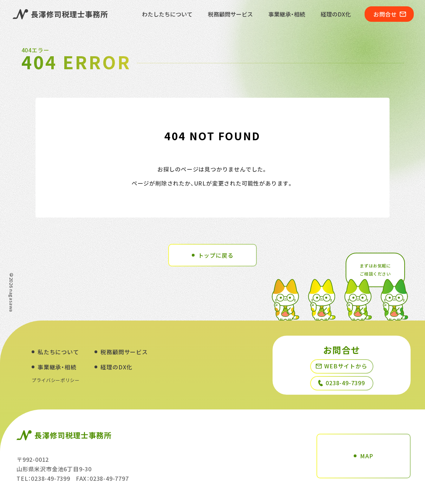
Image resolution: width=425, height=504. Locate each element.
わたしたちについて (167, 14)
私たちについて (58, 352)
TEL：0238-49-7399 (43, 478)
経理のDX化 (336, 14)
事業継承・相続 (287, 14)
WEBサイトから (341, 366)
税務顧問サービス (230, 14)
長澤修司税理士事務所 (61, 14)
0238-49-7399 (342, 383)
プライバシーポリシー (56, 380)
